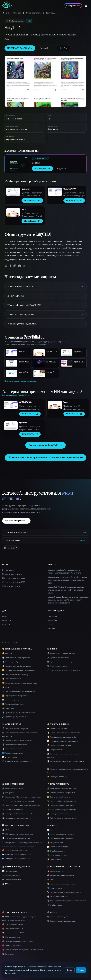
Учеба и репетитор (34, 13)
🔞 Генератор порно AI (11, 937)
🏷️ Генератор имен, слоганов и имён (62, 737)
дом (6, 13)
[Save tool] (64, 48)
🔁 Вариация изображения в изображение (19, 670)
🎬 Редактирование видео (57, 666)
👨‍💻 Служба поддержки (56, 851)
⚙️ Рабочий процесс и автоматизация (62, 818)
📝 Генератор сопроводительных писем (63, 741)
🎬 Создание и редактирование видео (62, 921)
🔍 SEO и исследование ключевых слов (18, 834)
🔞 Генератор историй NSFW (14, 933)
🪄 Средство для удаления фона (15, 717)
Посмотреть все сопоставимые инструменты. (21, 381)
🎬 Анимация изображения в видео (61, 653)
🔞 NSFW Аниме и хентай (13, 924)
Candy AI (52, 625)
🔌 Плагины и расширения (13, 810)
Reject (70, 970)
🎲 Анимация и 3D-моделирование (16, 658)
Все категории (8, 570)
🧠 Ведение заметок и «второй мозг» (62, 793)
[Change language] (11, 548)
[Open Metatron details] (18, 164)
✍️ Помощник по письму (57, 777)
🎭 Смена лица (8, 708)
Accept (81, 970)
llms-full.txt (7, 620)
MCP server (7, 625)
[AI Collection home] (7, 6)
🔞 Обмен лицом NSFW (12, 945)
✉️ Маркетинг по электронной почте (17, 854)
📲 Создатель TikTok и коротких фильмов (64, 670)
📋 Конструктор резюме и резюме (61, 834)
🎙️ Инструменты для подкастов (15, 745)
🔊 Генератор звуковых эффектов (15, 728)
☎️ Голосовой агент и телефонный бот (17, 740)
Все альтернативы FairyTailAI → (45, 445)
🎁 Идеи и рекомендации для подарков (62, 884)
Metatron (36, 163)
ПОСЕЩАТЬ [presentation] (42, 168)
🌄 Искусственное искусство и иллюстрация (20, 683)
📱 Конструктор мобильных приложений (18, 801)
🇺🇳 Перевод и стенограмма (13, 753)
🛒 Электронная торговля (57, 855)
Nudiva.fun (52, 620)
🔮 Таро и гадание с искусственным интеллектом (66, 901)
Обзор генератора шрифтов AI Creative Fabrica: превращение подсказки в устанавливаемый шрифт (68, 580)
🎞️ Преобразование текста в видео (61, 662)
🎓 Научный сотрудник (11, 875)
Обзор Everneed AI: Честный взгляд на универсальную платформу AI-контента (64, 571)
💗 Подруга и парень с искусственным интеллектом (23, 950)
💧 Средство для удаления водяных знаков (19, 712)
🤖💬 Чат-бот (8, 884)
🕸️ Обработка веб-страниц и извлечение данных (21, 805)
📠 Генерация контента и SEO (59, 745)
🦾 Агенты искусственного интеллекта (62, 788)
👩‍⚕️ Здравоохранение (55, 871)
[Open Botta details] (13, 212)
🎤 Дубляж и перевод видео (58, 658)
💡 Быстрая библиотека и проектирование (64, 733)
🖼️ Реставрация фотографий (13, 704)
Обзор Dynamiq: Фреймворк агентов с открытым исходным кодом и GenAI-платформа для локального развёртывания (68, 600)
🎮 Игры (51, 880)
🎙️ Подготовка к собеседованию (60, 838)
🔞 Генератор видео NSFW (13, 929)
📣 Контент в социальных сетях (15, 850)
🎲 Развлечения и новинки (58, 896)
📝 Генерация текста (55, 750)
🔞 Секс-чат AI (8, 954)
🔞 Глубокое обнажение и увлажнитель (18, 941)
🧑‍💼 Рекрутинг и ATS (55, 842)
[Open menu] (86, 6)
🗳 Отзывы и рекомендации (58, 917)
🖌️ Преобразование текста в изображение (19, 691)
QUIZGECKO (70, 189)
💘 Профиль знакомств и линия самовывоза (64, 892)
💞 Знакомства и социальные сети (61, 875)
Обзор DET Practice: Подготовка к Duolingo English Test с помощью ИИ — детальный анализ (66, 590)
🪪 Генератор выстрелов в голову (15, 674)
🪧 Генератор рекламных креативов (16, 838)
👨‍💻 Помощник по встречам (58, 814)
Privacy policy (11, 973)
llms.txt (5, 616)
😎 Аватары (7, 653)
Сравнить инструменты (12, 574)
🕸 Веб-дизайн (8, 793)
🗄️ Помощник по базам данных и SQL (17, 814)
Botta (24, 209)
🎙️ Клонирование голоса (12, 749)
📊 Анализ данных (10, 871)
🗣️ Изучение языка (55, 888)
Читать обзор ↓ (46, 48)
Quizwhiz (26, 189)
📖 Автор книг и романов (57, 728)
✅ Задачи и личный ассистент (59, 797)
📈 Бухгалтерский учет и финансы (61, 830)
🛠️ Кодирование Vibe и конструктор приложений (21, 797)
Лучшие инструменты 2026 (14, 582)
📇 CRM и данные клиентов (13, 830)
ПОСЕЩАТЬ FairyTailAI (20, 48)
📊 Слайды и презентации (58, 847)
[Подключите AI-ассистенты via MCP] (45, 532)
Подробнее (63, 169)
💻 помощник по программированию (17, 818)
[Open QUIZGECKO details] (55, 192)
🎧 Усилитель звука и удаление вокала (17, 761)
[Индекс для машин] (45, 541)
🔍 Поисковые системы (11, 880)
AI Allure (52, 629)
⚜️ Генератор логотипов (12, 679)
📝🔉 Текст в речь (9, 757)
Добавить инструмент (16, 521)
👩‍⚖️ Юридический (54, 859)
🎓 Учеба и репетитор (56, 905)
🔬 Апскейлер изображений (13, 662)
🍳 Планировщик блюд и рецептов (61, 805)
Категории (15, 13)
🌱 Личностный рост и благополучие (62, 801)
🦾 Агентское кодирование (13, 788)
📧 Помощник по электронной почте (17, 859)
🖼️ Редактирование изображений (15, 696)
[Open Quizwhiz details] (13, 192)
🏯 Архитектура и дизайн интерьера (16, 666)
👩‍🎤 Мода (6, 687)
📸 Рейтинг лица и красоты (13, 700)
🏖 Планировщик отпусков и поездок (62, 810)
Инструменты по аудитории (14, 578)
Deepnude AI (53, 616)
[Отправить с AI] (73, 6)
